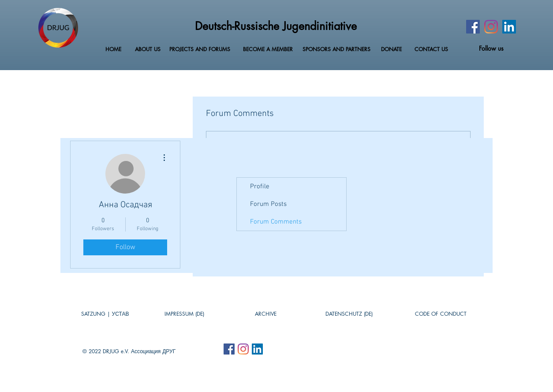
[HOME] (113, 49)
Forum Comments (276, 222)
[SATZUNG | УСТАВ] (105, 314)
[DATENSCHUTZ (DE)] (349, 314)
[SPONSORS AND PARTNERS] (336, 49)
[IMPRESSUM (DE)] (184, 314)
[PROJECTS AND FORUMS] (200, 49)
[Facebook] (473, 27)
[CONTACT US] (431, 49)
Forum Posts (268, 204)
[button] (265, 314)
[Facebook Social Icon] (229, 349)
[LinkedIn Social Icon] (509, 27)
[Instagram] (491, 27)
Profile (260, 187)
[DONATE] (391, 49)
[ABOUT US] (148, 49)
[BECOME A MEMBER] (268, 49)
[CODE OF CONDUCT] (441, 314)
